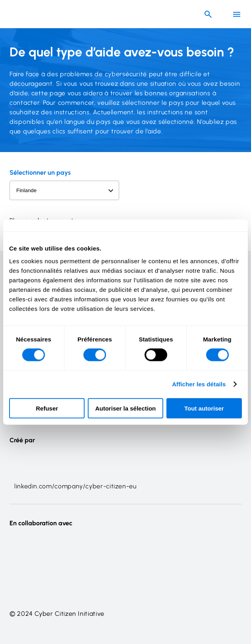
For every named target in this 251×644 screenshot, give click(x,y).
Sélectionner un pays (40, 173)
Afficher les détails (199, 384)
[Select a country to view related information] (64, 190)
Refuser (47, 408)
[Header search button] (208, 14)
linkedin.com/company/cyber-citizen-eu (75, 486)
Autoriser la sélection (126, 408)
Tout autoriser (204, 408)
